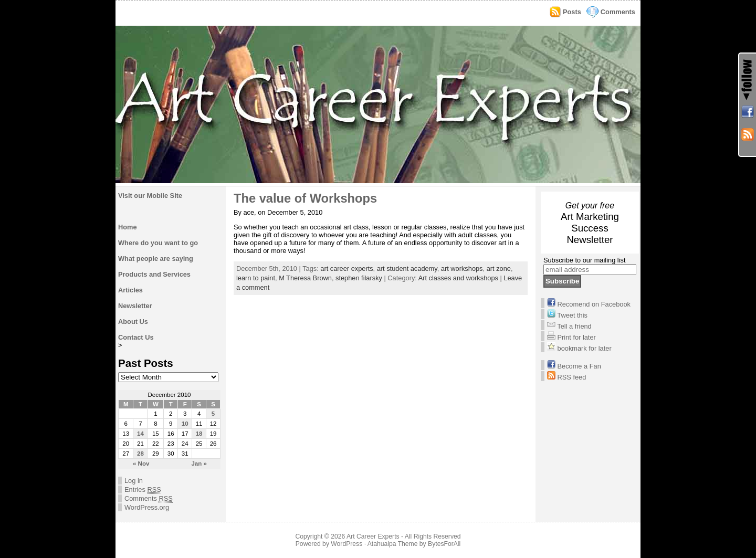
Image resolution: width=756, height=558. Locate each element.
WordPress (346, 544)
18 (199, 434)
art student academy (407, 269)
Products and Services (154, 274)
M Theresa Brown (305, 278)
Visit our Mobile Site (150, 196)
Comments (618, 12)
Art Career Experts (373, 536)
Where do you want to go (158, 243)
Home (128, 227)
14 (140, 434)
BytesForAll (444, 544)
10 (185, 424)
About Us (133, 322)
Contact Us (136, 337)
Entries (143, 489)
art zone (499, 269)
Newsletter (135, 306)
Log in (134, 481)
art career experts (346, 269)
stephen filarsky (359, 278)
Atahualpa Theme (393, 544)
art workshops (462, 269)
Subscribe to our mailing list (584, 260)
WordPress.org (147, 507)
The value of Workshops (305, 198)
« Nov (141, 464)
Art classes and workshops (458, 278)
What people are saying (156, 259)
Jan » (199, 464)
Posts (572, 12)
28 (140, 454)
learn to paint (256, 278)
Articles (130, 290)
